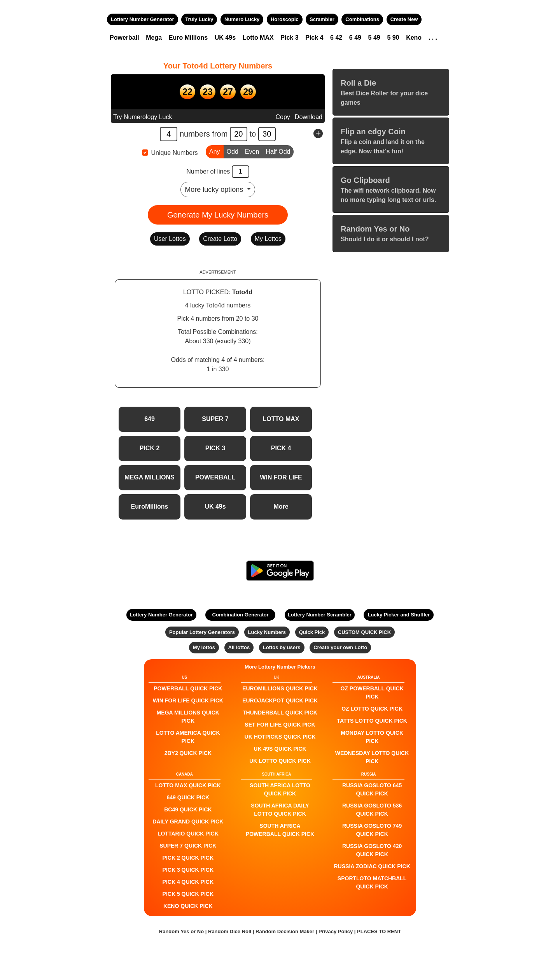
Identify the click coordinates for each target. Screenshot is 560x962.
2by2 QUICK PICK (188, 753)
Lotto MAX (258, 38)
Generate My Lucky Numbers (218, 215)
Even (252, 151)
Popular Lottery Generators (202, 632)
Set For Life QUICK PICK (280, 725)
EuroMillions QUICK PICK (280, 688)
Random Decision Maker (285, 931)
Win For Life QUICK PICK (188, 700)
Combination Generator (241, 615)
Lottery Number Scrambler (320, 615)
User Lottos (170, 239)
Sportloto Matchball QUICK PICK (372, 882)
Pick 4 (314, 38)
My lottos (204, 647)
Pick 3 (289, 38)
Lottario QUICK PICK (188, 834)
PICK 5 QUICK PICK (188, 894)
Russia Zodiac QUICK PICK (372, 866)
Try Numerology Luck (143, 117)
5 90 (393, 38)
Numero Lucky (242, 19)
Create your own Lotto (340, 647)
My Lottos (268, 239)
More (281, 506)
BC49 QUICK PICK (188, 809)
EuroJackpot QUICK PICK (280, 700)
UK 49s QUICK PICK (280, 749)
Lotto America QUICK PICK (188, 737)
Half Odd (278, 151)
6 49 (355, 38)
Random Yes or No (181, 931)
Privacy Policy (336, 931)
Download (309, 117)
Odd (233, 151)
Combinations (362, 19)
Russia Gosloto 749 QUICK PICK (372, 830)
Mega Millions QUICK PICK (188, 717)
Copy (283, 117)
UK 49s (225, 38)
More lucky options (215, 190)
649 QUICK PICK (188, 797)
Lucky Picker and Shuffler (399, 615)
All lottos (239, 647)
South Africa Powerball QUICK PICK (280, 830)
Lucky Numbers (267, 632)
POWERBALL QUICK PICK (188, 688)
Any (215, 151)
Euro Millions (188, 38)
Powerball (124, 38)
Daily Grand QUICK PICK (188, 822)
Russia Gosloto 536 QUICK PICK (372, 810)
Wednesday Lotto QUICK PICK (372, 757)
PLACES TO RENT (379, 931)
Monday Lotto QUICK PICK (372, 737)
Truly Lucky (199, 19)
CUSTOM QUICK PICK (364, 632)
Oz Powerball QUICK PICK (372, 693)
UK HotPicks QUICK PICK (280, 737)
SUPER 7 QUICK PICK (188, 846)
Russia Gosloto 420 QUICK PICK (372, 850)
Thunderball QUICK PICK (280, 713)
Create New (404, 19)
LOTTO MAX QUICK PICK (188, 785)
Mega (154, 38)
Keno (414, 38)
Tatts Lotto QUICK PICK (372, 721)
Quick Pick (312, 632)
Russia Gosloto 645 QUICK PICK (372, 789)
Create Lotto (220, 239)
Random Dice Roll (230, 931)
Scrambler (322, 19)
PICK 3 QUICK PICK (188, 870)
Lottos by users (282, 647)
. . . (433, 38)
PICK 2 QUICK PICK (188, 858)
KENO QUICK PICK (188, 906)
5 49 (374, 38)
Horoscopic (285, 19)
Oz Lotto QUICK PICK (372, 709)
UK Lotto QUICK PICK (280, 761)
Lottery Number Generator (143, 19)
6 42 (336, 38)
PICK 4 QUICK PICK (188, 882)
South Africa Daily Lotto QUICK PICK (280, 810)
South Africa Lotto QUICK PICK (280, 789)
